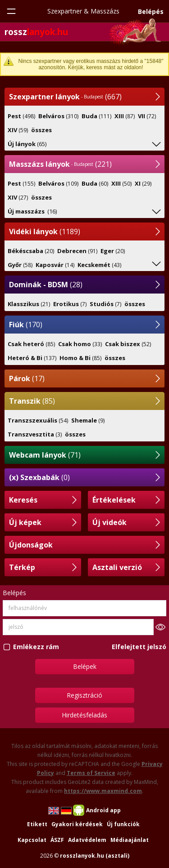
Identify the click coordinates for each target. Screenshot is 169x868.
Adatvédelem (87, 840)
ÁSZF (57, 840)
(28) (46, 285)
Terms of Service (91, 773)
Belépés (151, 11)
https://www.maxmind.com (103, 791)
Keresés (23, 500)
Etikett (37, 824)
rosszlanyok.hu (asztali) (95, 856)
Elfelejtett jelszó (139, 647)
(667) (65, 97)
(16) (32, 211)
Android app (103, 810)
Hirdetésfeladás (84, 715)
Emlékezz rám (36, 647)
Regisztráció (84, 695)
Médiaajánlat (130, 840)
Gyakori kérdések (77, 824)
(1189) (45, 231)
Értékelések (114, 500)
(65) (27, 144)
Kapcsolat (32, 840)
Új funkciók (123, 824)
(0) (39, 477)
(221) (60, 164)
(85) (32, 401)
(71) (45, 455)
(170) (26, 325)
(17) (27, 378)
